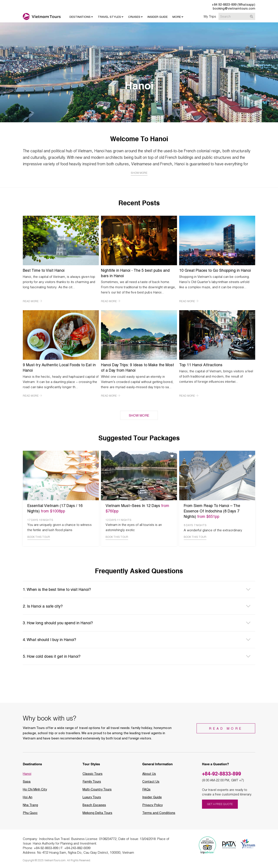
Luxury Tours (92, 798)
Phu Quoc (30, 814)
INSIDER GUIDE (158, 17)
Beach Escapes (94, 806)
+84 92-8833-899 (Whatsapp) (233, 5)
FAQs (146, 791)
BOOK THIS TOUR (39, 538)
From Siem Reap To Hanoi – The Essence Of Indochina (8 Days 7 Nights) (213, 511)
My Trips (210, 16)
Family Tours (92, 783)
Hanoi (27, 775)
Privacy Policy (153, 806)
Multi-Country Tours (97, 791)
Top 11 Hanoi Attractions (201, 365)
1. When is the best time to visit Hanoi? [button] (57, 591)
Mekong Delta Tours (97, 814)
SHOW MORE (139, 415)
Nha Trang (30, 806)
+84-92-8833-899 (222, 775)
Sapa (27, 783)
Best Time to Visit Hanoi (44, 270)
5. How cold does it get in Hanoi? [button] (52, 658)
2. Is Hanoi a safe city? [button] (43, 607)
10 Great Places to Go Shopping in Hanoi (216, 270)
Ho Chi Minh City (35, 791)
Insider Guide (152, 798)
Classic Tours (93, 775)
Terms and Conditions (159, 814)
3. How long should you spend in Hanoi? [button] (58, 624)
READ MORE (32, 301)
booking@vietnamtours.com (234, 8)
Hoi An (28, 798)
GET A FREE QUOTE (220, 806)
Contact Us (151, 783)
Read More (227, 730)
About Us (149, 775)
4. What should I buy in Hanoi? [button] (50, 641)
